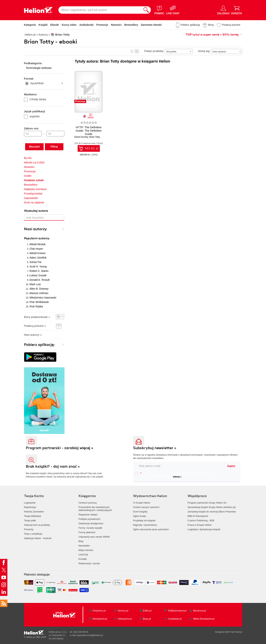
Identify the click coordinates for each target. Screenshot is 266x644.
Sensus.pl (123, 611)
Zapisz (231, 466)
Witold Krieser (38, 253)
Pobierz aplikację (190, 25)
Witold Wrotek (38, 244)
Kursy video (69, 25)
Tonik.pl (238, 632)
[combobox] (179, 51)
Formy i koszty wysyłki (90, 528)
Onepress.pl (99, 611)
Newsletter (84, 546)
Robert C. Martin (39, 271)
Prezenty (29, 529)
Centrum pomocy (88, 503)
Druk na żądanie (34, 202)
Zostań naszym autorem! (146, 507)
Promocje (102, 25)
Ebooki (55, 25)
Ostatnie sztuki (34, 180)
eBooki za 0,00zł (34, 162)
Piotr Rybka (36, 306)
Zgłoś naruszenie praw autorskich (151, 529)
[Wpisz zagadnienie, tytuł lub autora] (100, 10)
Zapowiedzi (31, 198)
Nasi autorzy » (33, 335)
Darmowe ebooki (151, 25)
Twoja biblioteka (33, 516)
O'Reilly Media (35, 99)
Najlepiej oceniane (35, 189)
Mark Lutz (35, 284)
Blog (81, 541)
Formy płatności (87, 532)
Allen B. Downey (39, 289)
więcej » (177, 477)
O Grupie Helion (142, 503)
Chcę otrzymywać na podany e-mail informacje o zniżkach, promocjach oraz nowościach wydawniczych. (173, 475)
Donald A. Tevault (40, 280)
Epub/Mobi (47, 83)
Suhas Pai (35, 262)
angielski (32, 116)
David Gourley (81, 137)
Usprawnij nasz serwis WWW (94, 537)
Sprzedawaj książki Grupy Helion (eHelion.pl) (212, 507)
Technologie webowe (39, 68)
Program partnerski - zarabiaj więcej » (60, 448)
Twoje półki (30, 520)
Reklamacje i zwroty (89, 563)
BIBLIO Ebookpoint (198, 516)
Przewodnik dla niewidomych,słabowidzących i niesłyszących (95, 509)
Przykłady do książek (144, 520)
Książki (43, 25)
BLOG (28, 158)
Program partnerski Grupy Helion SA (207, 503)
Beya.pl (147, 619)
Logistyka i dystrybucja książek (204, 529)
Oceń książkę (140, 512)
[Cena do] (55, 134)
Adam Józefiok (38, 258)
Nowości (116, 25)
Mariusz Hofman (39, 293)
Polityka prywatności (89, 519)
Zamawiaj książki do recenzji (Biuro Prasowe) (212, 512)
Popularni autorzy (37, 238)
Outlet (28, 176)
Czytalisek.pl (175, 619)
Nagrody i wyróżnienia (145, 525)
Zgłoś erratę (139, 516)
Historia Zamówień (34, 512)
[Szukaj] (146, 10)
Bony (211, 25)
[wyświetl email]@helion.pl (90, 635)
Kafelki (137, 51)
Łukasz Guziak (38, 275)
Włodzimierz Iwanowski (43, 298)
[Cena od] (33, 134)
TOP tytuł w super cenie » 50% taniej (212, 35)
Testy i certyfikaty (33, 534)
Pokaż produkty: (154, 51)
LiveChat (83, 555)
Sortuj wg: (204, 51)
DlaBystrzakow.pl (177, 611)
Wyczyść (34, 147)
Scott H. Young (38, 266)
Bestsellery (131, 25)
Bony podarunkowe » (37, 317)
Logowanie (30, 503)
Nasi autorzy (35, 229)
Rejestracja (30, 507)
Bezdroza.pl (200, 611)
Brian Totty (94, 137)
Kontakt (83, 559)
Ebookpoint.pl (100, 619)
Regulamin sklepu (88, 515)
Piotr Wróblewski (39, 302)
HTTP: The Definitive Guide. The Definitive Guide (89, 131)
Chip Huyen (36, 249)
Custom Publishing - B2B (201, 520)
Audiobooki (86, 25)
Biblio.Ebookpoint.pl (204, 619)
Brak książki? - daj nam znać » (53, 466)
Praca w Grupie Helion (200, 525)
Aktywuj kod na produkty (37, 525)
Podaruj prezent (231, 25)
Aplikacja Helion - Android (38, 538)
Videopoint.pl (125, 619)
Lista (132, 51)
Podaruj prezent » (35, 326)
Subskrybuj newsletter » (155, 448)
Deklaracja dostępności (91, 523)
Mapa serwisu (86, 550)
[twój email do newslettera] (179, 466)
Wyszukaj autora (36, 211)
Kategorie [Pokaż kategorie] (30, 25)
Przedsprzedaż (33, 193)
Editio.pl (147, 611)
